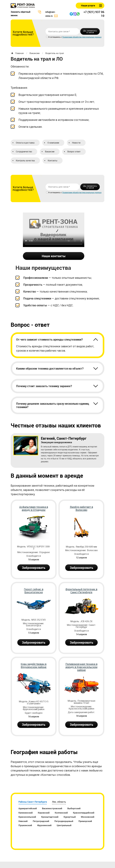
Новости (76, 143)
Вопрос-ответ (74, 152)
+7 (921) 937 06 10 (94, 14)
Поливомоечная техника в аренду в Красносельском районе (81, 667)
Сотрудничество (24, 152)
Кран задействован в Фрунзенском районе (34, 666)
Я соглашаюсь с (55, 37)
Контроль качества (25, 161)
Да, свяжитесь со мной (90, 31)
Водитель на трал (55, 53)
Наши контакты (54, 256)
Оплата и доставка (25, 143)
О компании (53, 143)
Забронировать (34, 568)
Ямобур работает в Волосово (81, 508)
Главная (20, 53)
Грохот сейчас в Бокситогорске (34, 591)
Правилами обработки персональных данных (82, 37)
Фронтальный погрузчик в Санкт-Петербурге (81, 591)
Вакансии (35, 53)
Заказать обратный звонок (20, 14)
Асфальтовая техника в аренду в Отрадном (34, 508)
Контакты (53, 161)
